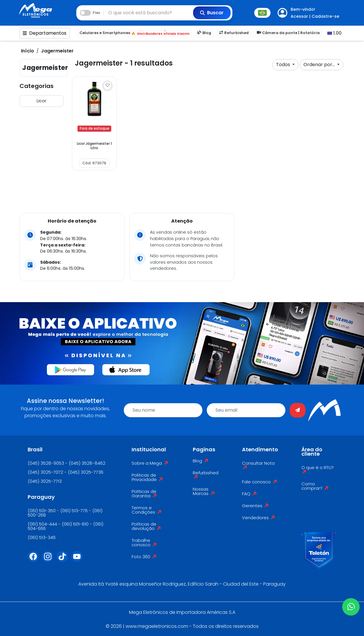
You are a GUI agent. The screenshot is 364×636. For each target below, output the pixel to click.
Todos (284, 65)
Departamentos (45, 33)
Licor (41, 101)
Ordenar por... (320, 65)
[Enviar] (298, 410)
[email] (246, 410)
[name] (163, 410)
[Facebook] (35, 560)
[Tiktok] (64, 560)
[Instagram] (50, 560)
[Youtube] (79, 560)
